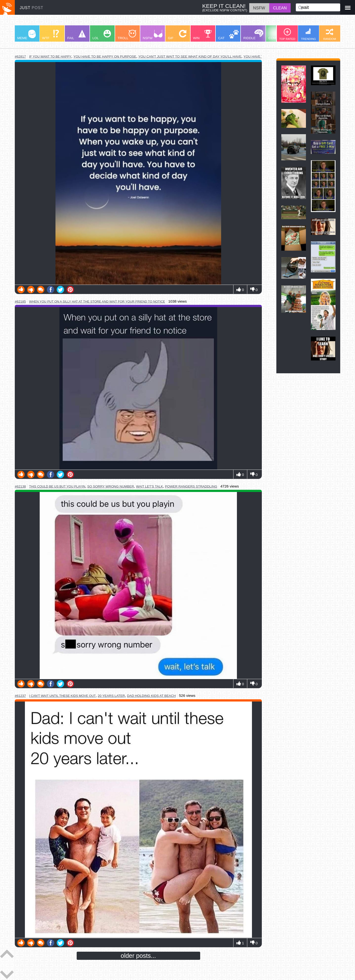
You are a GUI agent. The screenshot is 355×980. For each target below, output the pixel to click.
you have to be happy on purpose (105, 57)
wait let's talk (150, 486)
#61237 (20, 696)
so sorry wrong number (111, 486)
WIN (202, 35)
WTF (51, 35)
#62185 (20, 302)
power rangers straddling (191, 486)
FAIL (77, 35)
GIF (177, 35)
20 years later (111, 696)
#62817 (20, 57)
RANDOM (330, 34)
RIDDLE (253, 35)
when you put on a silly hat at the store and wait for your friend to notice (97, 302)
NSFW (153, 35)
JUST (32, 8)
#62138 (20, 486)
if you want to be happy (50, 57)
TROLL (127, 35)
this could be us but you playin (57, 486)
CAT (228, 35)
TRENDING (309, 34)
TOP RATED (287, 34)
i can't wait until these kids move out (62, 696)
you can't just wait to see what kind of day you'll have (190, 57)
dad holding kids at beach (151, 696)
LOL (102, 35)
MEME (27, 35)
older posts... (138, 956)
